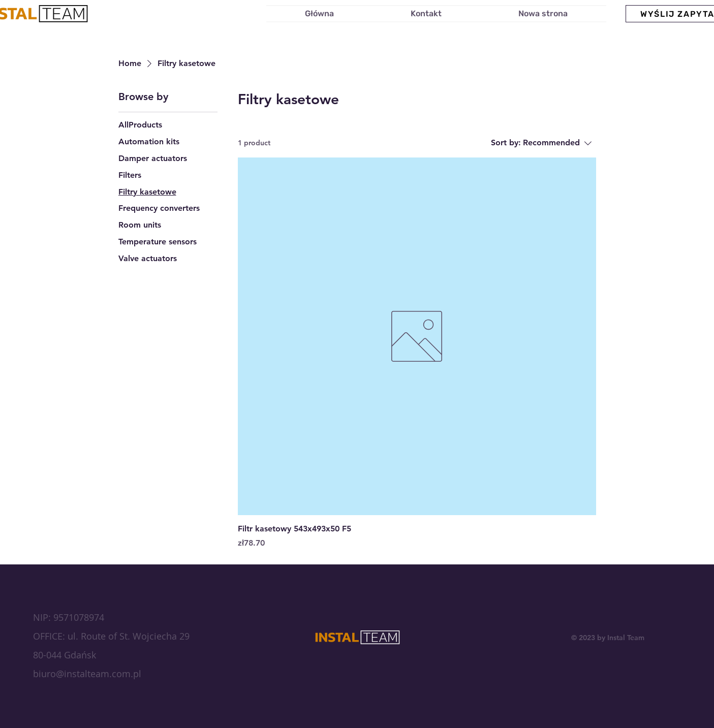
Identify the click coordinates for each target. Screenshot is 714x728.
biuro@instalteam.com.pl (87, 674)
